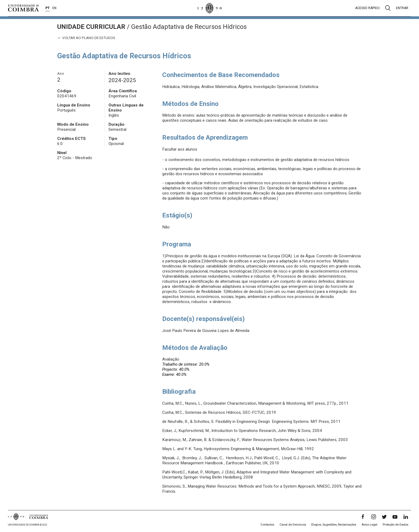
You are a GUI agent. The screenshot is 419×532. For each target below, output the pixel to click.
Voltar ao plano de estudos (86, 38)
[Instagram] (374, 517)
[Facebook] (363, 517)
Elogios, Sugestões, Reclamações (334, 525)
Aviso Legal (369, 525)
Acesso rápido (367, 8)
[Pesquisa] (388, 8)
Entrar (402, 8)
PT (48, 8)
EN (54, 8)
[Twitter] (384, 517)
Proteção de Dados (395, 525)
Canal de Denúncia (293, 525)
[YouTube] (395, 517)
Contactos (267, 525)
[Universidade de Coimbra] (23, 8)
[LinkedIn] (406, 517)
